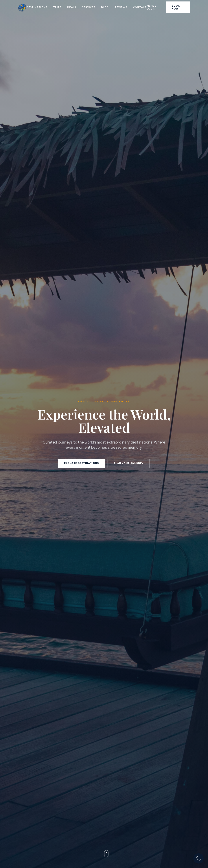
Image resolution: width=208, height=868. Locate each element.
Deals (72, 7)
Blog (105, 7)
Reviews (121, 7)
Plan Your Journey (129, 463)
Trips (57, 7)
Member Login (153, 7)
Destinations (37, 7)
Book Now (176, 7)
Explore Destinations (81, 463)
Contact (140, 7)
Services (89, 7)
